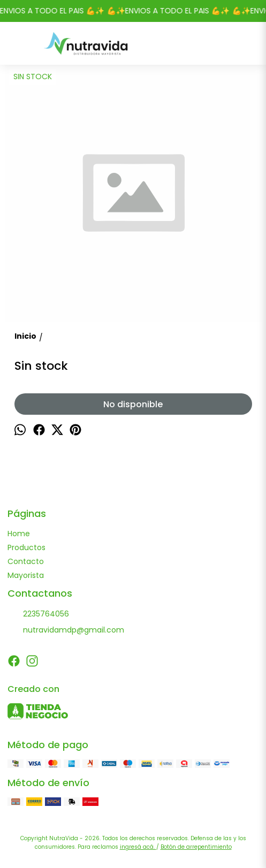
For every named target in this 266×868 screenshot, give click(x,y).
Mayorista (26, 575)
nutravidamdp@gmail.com (66, 630)
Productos (26, 547)
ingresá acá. (138, 847)
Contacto (26, 561)
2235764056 (38, 614)
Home (19, 534)
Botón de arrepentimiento (196, 847)
